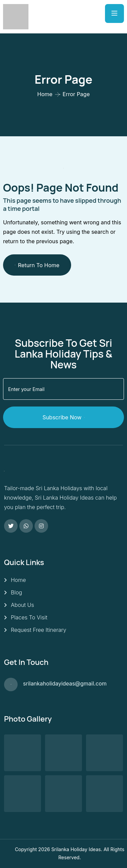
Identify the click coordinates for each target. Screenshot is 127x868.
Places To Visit (29, 617)
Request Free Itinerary (39, 630)
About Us (23, 605)
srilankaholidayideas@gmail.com (65, 683)
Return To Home (37, 265)
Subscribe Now (63, 417)
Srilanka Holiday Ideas (76, 849)
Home (45, 94)
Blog (16, 592)
